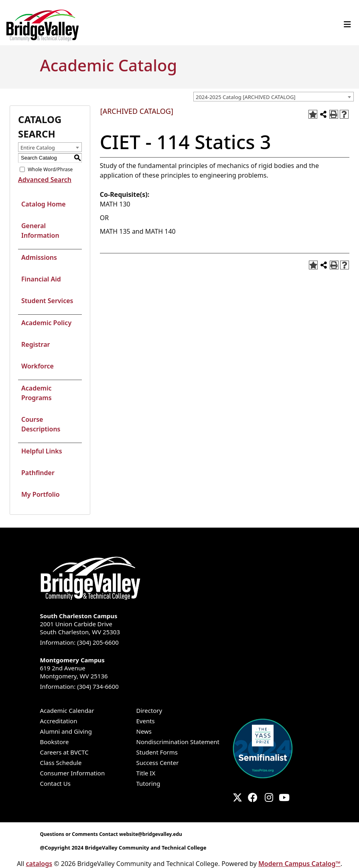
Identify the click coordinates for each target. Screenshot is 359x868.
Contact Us (55, 783)
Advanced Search (45, 180)
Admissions (39, 257)
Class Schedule (61, 763)
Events (146, 721)
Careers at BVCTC (64, 752)
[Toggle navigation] (347, 25)
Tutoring (148, 783)
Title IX (146, 773)
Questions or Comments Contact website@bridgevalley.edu (111, 834)
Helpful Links (42, 451)
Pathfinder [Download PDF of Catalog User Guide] (38, 473)
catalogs (39, 864)
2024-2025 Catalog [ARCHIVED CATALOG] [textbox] (246, 97)
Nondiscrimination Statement (178, 742)
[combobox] (274, 97)
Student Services (47, 301)
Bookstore (55, 742)
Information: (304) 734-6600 (79, 686)
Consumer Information (73, 773)
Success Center (158, 763)
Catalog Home (44, 204)
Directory (149, 710)
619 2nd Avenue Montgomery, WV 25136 (180, 668)
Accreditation (59, 721)
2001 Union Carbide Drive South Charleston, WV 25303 (180, 624)
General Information (40, 231)
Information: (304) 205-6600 (79, 642)
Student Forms (157, 752)
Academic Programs (37, 393)
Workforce (38, 366)
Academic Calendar (67, 710)
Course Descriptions (41, 424)
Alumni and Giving (66, 731)
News (144, 731)
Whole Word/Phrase (50, 169)
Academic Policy (46, 323)
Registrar (36, 344)
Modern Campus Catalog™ (299, 864)
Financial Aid (41, 279)
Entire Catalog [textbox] (38, 148)
